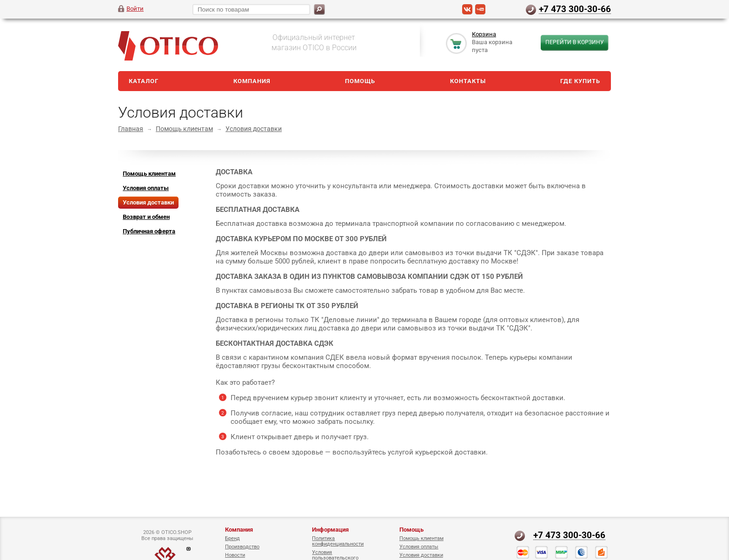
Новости (235, 555)
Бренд (232, 538)
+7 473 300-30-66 (575, 9)
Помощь (360, 81)
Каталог (144, 81)
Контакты (468, 81)
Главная (131, 129)
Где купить (580, 81)
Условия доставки (254, 129)
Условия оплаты (419, 547)
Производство (242, 547)
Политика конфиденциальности (338, 541)
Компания (252, 81)
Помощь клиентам (184, 129)
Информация (330, 530)
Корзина (484, 34)
